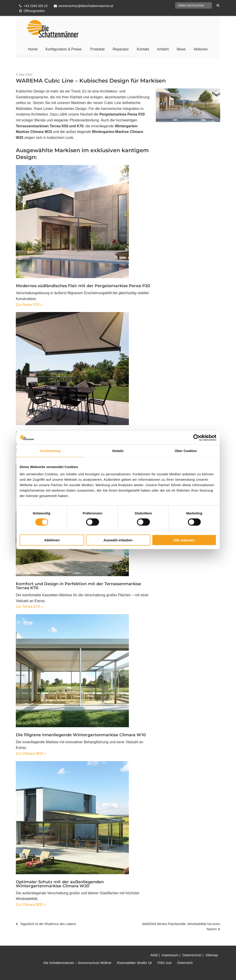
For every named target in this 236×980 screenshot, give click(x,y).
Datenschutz (192, 955)
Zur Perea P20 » (29, 305)
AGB (154, 955)
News (181, 49)
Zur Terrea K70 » (29, 607)
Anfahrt (163, 49)
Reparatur (121, 49)
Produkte (97, 49)
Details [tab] (118, 451)
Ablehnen (52, 540)
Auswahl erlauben (118, 540)
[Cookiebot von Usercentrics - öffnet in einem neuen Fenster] (197, 438)
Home (33, 49)
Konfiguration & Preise (64, 49)
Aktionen (201, 49)
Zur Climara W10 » (31, 754)
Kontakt (143, 49)
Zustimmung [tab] (50, 451)
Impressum (170, 955)
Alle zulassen (184, 540)
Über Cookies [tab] (186, 451)
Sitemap (212, 955)
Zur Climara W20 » (31, 905)
